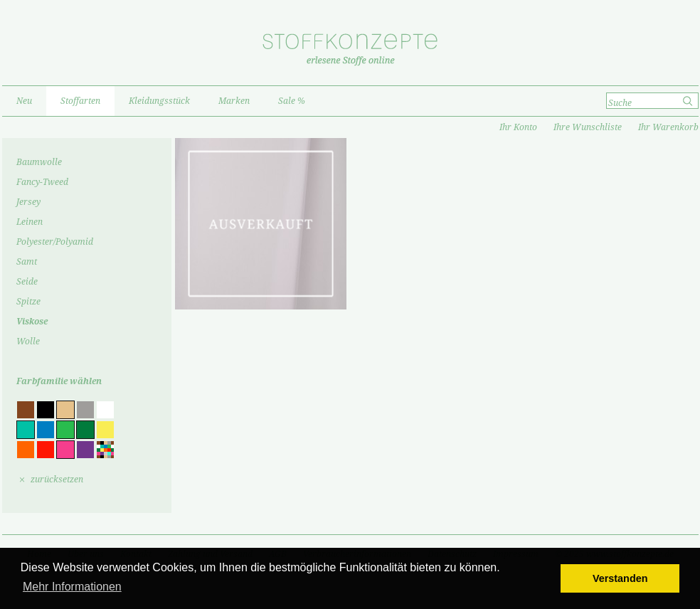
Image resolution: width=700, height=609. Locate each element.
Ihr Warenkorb (668, 127)
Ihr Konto (518, 127)
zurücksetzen (57, 480)
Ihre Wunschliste (588, 127)
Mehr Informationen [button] (72, 587)
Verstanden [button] (620, 578)
